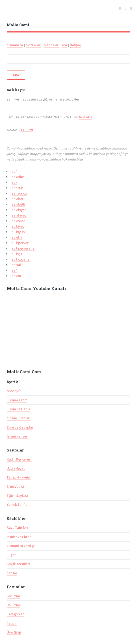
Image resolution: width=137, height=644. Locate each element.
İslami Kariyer (17, 436)
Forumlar (13, 596)
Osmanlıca (15, 45)
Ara (64, 45)
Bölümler (13, 605)
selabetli (18, 204)
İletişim (75, 45)
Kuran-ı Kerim (17, 400)
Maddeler (51, 45)
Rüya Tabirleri (17, 527)
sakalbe (18, 177)
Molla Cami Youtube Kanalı (36, 288)
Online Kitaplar (18, 418)
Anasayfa (14, 391)
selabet (17, 199)
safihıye (27, 129)
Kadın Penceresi (19, 459)
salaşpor (18, 221)
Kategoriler (15, 614)
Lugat (11, 555)
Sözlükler (33, 45)
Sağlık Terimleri (18, 564)
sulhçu (17, 254)
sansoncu (19, 193)
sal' (14, 270)
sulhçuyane (21, 259)
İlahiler (12, 573)
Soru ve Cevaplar (20, 427)
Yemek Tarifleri (18, 504)
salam (16, 276)
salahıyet (19, 210)
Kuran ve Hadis (18, 409)
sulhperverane (23, 248)
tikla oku (85, 117)
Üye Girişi (14, 632)
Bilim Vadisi (15, 486)
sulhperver (20, 243)
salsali (17, 265)
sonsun (17, 188)
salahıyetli (19, 215)
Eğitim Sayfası (17, 495)
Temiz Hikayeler (19, 477)
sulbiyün (18, 232)
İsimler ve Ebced (19, 537)
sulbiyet (18, 226)
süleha (17, 237)
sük (14, 182)
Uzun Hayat (16, 468)
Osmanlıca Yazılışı (20, 546)
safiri (16, 171)
